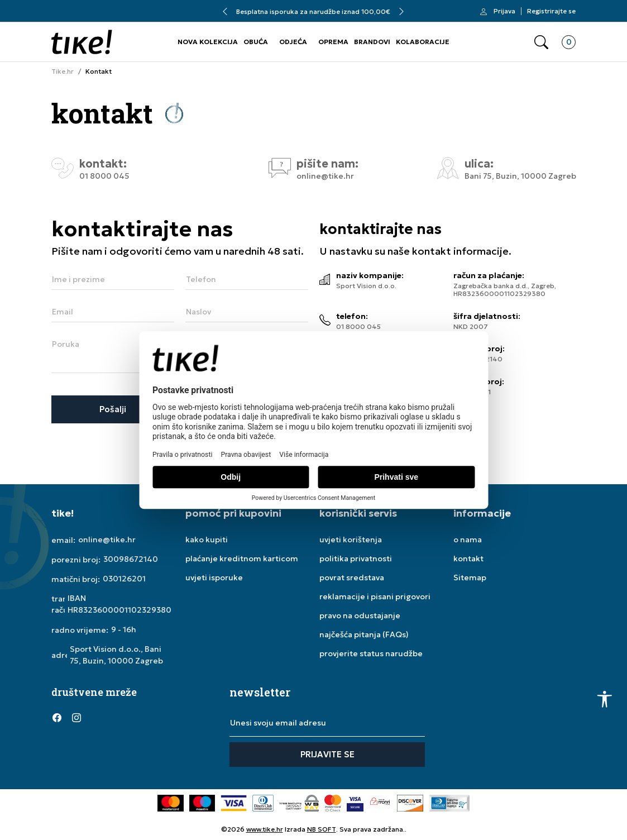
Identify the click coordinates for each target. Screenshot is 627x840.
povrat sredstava (352, 577)
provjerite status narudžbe (371, 653)
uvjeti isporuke (214, 577)
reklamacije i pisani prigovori (375, 596)
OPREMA (333, 42)
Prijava (504, 11)
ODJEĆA (293, 42)
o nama (468, 540)
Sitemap (470, 577)
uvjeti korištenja (351, 540)
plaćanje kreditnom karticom (242, 559)
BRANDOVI (372, 42)
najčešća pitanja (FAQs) (364, 634)
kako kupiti (207, 540)
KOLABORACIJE (423, 42)
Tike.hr (63, 71)
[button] (541, 42)
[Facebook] (57, 718)
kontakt (468, 559)
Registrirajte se (551, 11)
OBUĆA (256, 42)
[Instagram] (76, 718)
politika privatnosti (356, 559)
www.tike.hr (265, 829)
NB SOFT (322, 829)
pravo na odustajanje (360, 615)
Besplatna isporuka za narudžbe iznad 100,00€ (313, 11)
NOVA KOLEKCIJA (208, 42)
